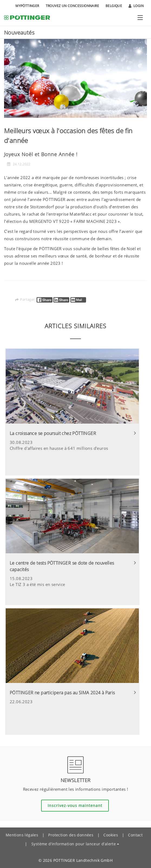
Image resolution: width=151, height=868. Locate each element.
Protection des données (71, 835)
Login (136, 6)
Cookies (111, 835)
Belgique (114, 6)
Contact (135, 835)
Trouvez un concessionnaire (72, 6)
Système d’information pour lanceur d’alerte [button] (74, 844)
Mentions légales (22, 835)
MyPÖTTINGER (27, 6)
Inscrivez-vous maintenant (75, 805)
